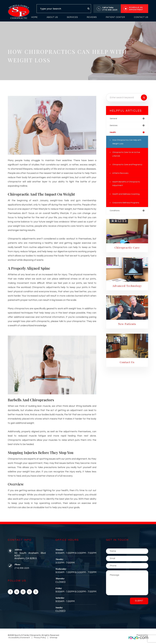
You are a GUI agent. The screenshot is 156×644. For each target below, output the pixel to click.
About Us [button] (52, 17)
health (113, 133)
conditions (115, 211)
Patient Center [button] (115, 17)
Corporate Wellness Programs (127, 203)
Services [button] (72, 17)
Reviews (92, 17)
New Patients (127, 326)
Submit (139, 601)
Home (34, 17)
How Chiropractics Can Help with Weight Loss (128, 142)
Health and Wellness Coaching (127, 195)
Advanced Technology (127, 287)
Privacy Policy (39, 638)
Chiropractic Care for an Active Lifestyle (127, 155)
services (114, 126)
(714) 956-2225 (110, 10)
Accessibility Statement (19, 638)
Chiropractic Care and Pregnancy (128, 165)
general (114, 119)
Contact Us (141, 17)
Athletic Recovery (121, 174)
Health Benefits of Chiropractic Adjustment (127, 184)
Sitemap (52, 638)
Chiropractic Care (127, 249)
